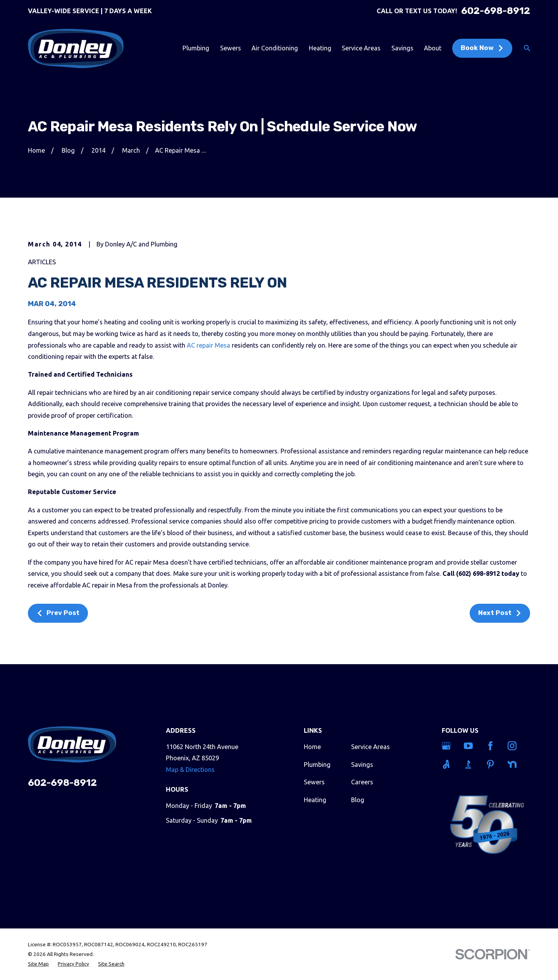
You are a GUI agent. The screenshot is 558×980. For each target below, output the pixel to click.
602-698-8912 (496, 11)
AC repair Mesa (208, 345)
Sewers (314, 782)
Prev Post (58, 613)
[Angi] (448, 764)
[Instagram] (514, 746)
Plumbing (317, 765)
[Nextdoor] (514, 764)
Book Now (482, 48)
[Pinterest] (492, 764)
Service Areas (370, 747)
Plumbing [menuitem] (196, 48)
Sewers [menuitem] (231, 48)
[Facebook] (492, 746)
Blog (358, 800)
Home (312, 747)
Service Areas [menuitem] (361, 48)
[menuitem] (38, 964)
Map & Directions (190, 770)
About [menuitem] (433, 48)
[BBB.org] (470, 764)
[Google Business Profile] (448, 746)
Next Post (500, 613)
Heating (315, 800)
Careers (362, 782)
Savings (362, 765)
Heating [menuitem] (320, 48)
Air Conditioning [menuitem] (275, 48)
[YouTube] (470, 746)
